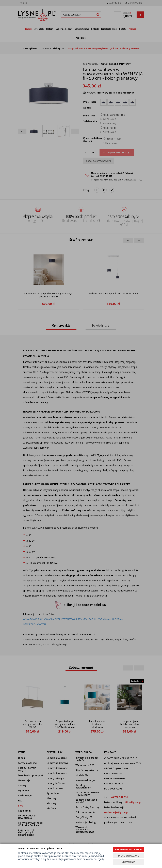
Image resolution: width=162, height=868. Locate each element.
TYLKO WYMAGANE (128, 856)
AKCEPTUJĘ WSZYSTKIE (128, 849)
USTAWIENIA (128, 862)
